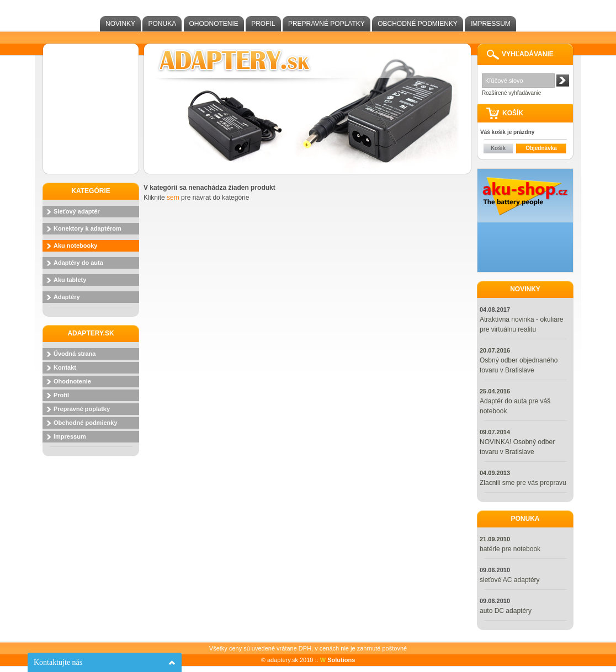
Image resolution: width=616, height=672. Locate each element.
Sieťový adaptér (77, 211)
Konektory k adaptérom (87, 228)
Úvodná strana (75, 354)
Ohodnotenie (214, 24)
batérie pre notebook (510, 549)
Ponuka (162, 24)
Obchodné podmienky (418, 24)
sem (173, 198)
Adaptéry (67, 297)
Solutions (338, 660)
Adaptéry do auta (78, 263)
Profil (263, 24)
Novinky (120, 24)
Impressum (490, 24)
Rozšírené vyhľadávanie (511, 93)
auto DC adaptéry (506, 611)
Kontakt (65, 367)
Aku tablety (70, 280)
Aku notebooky (75, 246)
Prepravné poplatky (326, 24)
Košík (498, 148)
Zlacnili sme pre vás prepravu (523, 483)
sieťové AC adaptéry (510, 580)
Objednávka (541, 148)
